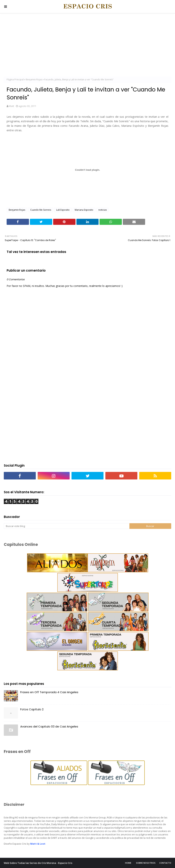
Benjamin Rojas (34, 80)
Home (128, 863)
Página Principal (15, 80)
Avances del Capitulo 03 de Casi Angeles (49, 726)
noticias (103, 210)
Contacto (165, 863)
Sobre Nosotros (146, 863)
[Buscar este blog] (67, 526)
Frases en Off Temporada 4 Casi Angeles (49, 692)
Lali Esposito (63, 210)
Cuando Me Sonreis (41, 210)
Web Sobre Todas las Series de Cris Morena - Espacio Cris (38, 863)
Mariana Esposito (84, 210)
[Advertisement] (87, 45)
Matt (11, 106)
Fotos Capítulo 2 (32, 709)
